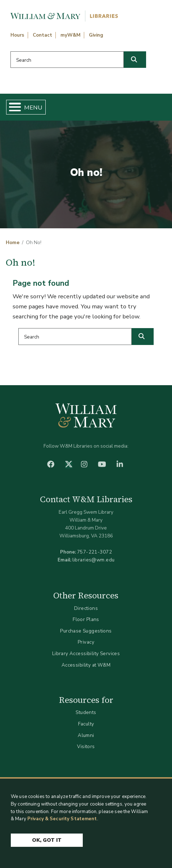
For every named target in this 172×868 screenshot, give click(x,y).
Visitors (86, 746)
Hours (17, 35)
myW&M (71, 35)
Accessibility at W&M (86, 665)
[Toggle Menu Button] (12, 107)
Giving (96, 35)
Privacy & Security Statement (62, 819)
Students (86, 712)
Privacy (86, 642)
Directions (86, 608)
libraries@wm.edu (94, 560)
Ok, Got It (47, 841)
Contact (42, 35)
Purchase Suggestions (86, 631)
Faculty (86, 724)
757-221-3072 (94, 552)
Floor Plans (86, 619)
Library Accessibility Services (86, 654)
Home (13, 243)
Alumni (86, 735)
